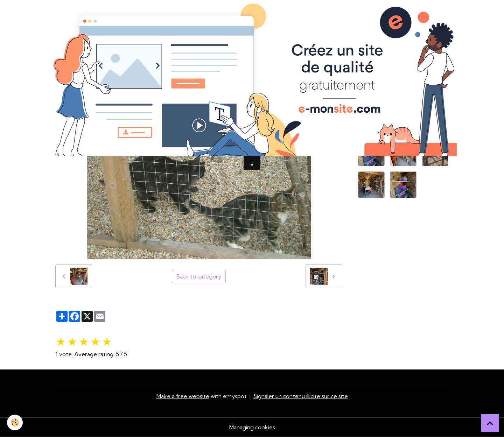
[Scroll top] (490, 423)
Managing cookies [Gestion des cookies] (252, 427)
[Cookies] (15, 422)
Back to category (199, 276)
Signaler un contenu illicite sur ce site (301, 396)
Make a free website (183, 396)
